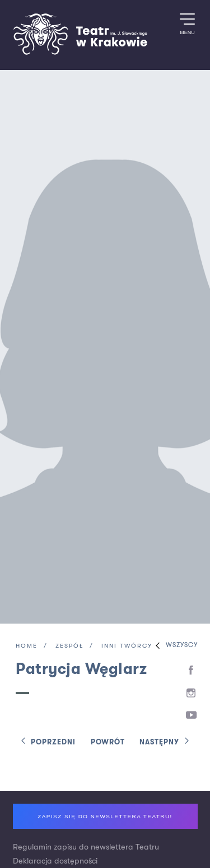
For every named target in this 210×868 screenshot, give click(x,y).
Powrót (108, 742)
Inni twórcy (127, 646)
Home (27, 646)
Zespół (69, 646)
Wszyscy (174, 646)
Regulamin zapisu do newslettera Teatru (86, 847)
